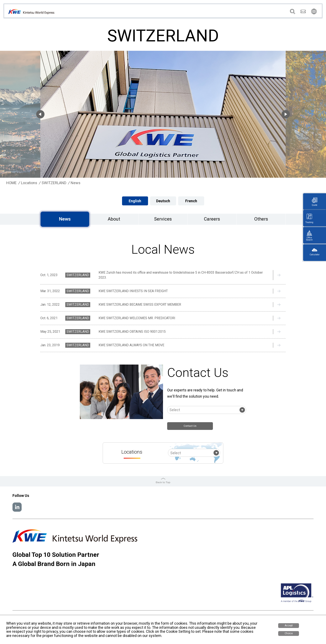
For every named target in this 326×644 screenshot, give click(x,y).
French (191, 201)
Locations (210, 13)
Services (191, 13)
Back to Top (163, 484)
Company (172, 13)
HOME (11, 183)
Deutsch (163, 201)
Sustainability (246, 13)
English (135, 201)
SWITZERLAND (54, 183)
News (226, 13)
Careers (266, 13)
